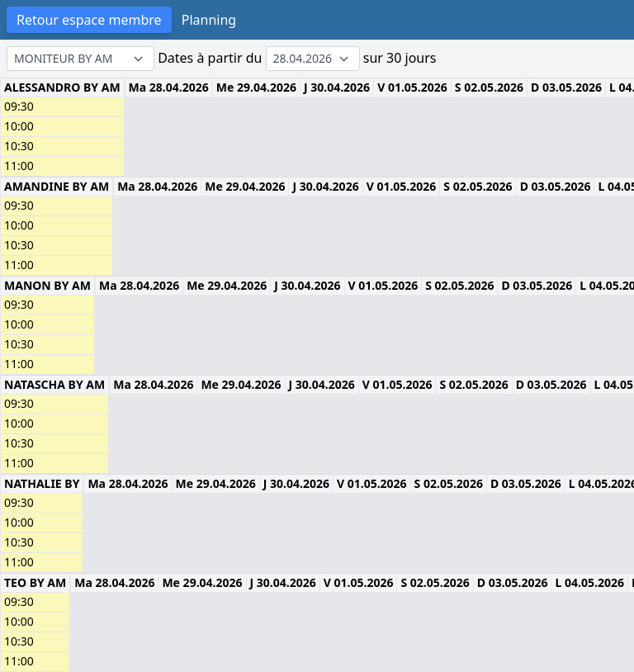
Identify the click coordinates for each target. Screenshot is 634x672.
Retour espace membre (89, 20)
